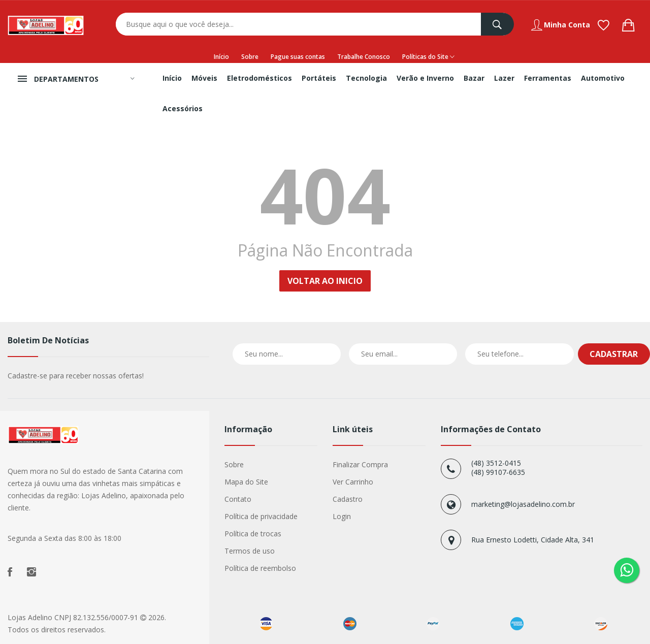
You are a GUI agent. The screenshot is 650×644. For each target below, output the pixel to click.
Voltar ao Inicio (325, 281)
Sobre (250, 57)
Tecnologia (366, 78)
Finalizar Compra (360, 464)
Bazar (474, 78)
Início (221, 57)
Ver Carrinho (353, 482)
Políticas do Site (428, 57)
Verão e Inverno (425, 78)
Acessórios (183, 108)
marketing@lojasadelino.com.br (523, 504)
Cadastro (348, 499)
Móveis (204, 78)
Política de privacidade (261, 516)
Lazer (504, 78)
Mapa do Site (246, 482)
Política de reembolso (260, 568)
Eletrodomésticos (259, 78)
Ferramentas (548, 78)
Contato (238, 499)
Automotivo (603, 78)
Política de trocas (253, 534)
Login (342, 516)
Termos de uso (250, 551)
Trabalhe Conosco (364, 57)
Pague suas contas (298, 57)
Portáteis (319, 78)
